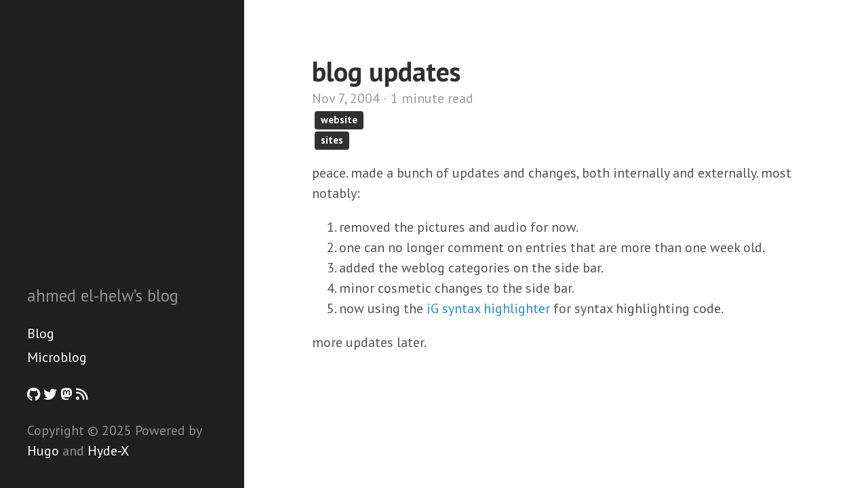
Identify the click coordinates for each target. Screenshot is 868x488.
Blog (41, 333)
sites (332, 140)
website (339, 120)
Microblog (57, 357)
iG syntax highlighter (488, 308)
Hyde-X (108, 451)
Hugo (43, 451)
